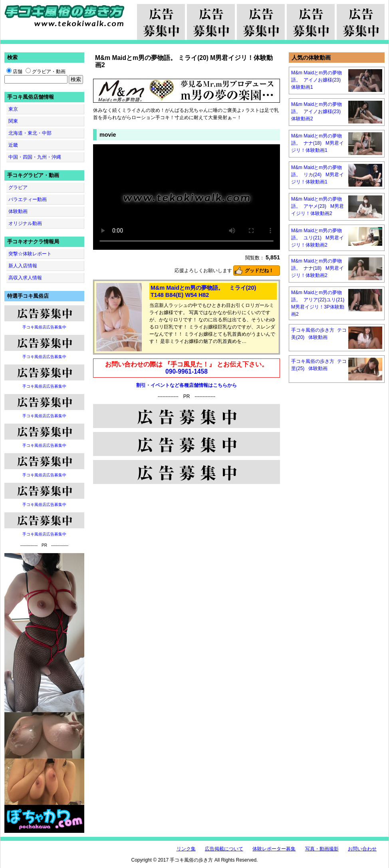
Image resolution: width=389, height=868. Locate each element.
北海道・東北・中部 (30, 133)
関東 (13, 121)
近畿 (13, 145)
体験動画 (18, 211)
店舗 (14, 72)
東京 (13, 109)
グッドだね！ (259, 271)
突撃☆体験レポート (30, 254)
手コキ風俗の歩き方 (64, 16)
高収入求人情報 (25, 278)
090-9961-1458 (187, 371)
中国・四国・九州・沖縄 (35, 157)
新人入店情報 (23, 266)
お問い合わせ (362, 849)
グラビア (18, 187)
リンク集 (186, 849)
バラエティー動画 (28, 199)
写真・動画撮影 (322, 849)
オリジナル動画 (25, 223)
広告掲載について (224, 849)
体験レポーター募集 (274, 849)
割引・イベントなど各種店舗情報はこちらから (187, 385)
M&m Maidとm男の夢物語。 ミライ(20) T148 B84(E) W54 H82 (203, 291)
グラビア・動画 (46, 72)
